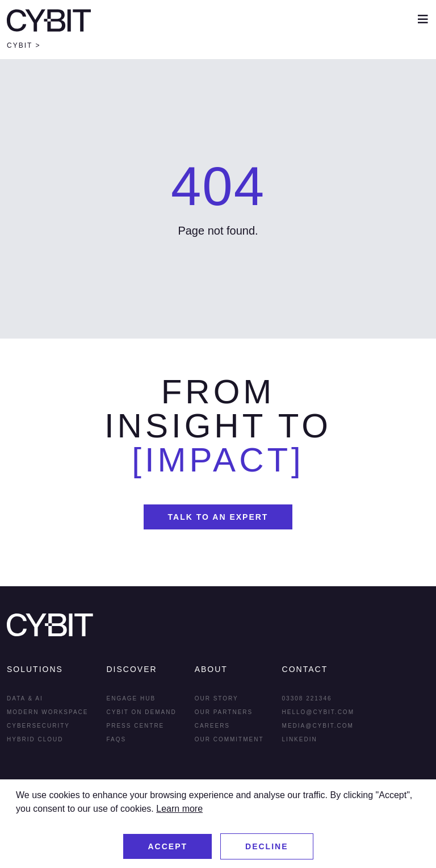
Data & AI (25, 698)
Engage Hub (131, 698)
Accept (167, 846)
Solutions (35, 669)
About (211, 669)
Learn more (179, 809)
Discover (132, 669)
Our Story (217, 698)
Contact (305, 669)
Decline (267, 846)
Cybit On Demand (142, 712)
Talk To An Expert (218, 517)
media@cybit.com (318, 726)
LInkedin (300, 739)
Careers (212, 726)
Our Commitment (229, 739)
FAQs (117, 739)
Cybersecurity (38, 726)
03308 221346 (307, 698)
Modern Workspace (48, 712)
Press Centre (136, 726)
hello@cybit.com (318, 712)
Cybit (20, 45)
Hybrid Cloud (35, 739)
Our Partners (224, 712)
